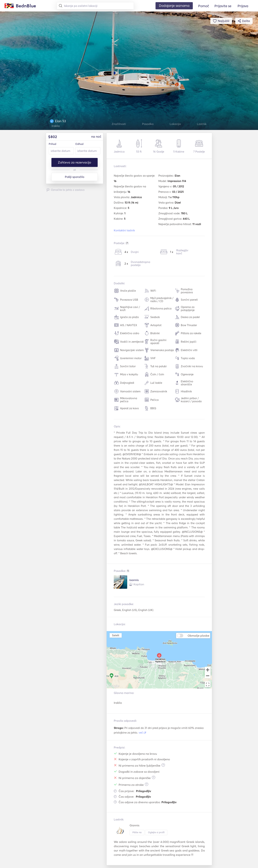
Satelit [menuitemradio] (116, 635)
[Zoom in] (208, 670)
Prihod (52, 144)
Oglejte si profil (156, 832)
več (142, 733)
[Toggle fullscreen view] (208, 684)
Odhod (79, 144)
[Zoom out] (208, 676)
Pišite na (137, 832)
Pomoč (204, 6)
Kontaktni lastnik (124, 230)
